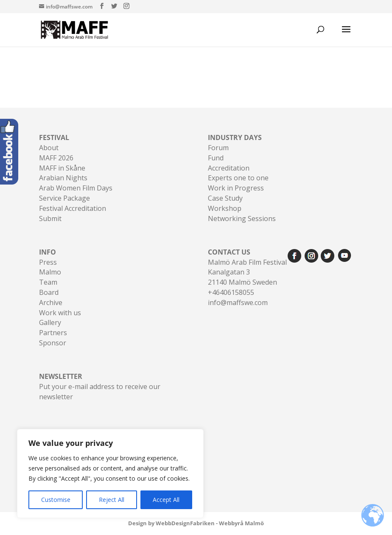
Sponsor (53, 343)
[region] (110, 473)
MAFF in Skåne (62, 168)
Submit (50, 218)
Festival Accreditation (73, 208)
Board (49, 292)
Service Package (64, 198)
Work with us (60, 313)
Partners (53, 333)
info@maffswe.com (238, 303)
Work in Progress (236, 188)
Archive (51, 303)
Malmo (50, 272)
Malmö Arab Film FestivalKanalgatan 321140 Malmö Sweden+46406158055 (247, 272)
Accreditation (229, 168)
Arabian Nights (63, 178)
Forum (218, 148)
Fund (216, 158)
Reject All (112, 500)
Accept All (166, 500)
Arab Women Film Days (76, 188)
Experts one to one (238, 178)
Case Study (225, 198)
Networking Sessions (242, 218)
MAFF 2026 (56, 158)
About (49, 148)
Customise (56, 500)
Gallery (50, 322)
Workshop (225, 208)
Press (48, 262)
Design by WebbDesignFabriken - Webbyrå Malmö (196, 523)
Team (48, 282)
